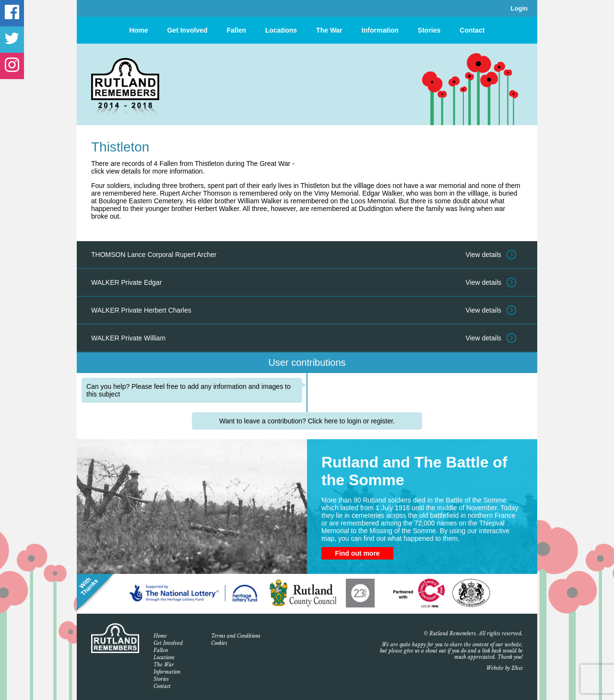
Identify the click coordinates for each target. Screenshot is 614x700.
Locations (281, 30)
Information (380, 30)
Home (139, 30)
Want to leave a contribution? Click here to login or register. (307, 421)
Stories (429, 30)
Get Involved (187, 30)
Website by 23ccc (505, 668)
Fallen (236, 30)
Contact (472, 30)
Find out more (357, 553)
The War (329, 30)
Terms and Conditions (236, 636)
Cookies (219, 643)
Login (519, 8)
